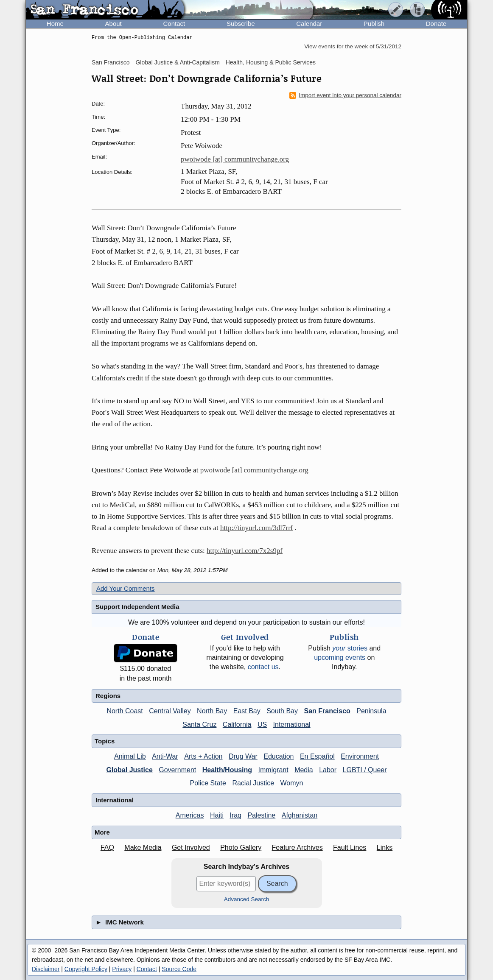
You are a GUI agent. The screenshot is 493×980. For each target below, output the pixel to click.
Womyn (292, 783)
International (292, 725)
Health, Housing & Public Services (271, 62)
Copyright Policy (86, 969)
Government (177, 770)
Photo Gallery (241, 847)
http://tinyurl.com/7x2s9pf (245, 551)
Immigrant (273, 770)
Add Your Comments (126, 588)
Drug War (243, 756)
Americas (190, 815)
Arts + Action (203, 756)
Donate (436, 24)
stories (350, 648)
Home (55, 24)
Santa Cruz (199, 725)
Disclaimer (46, 969)
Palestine (261, 815)
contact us (263, 667)
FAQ (107, 847)
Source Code (179, 969)
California (237, 725)
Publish (374, 24)
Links (385, 847)
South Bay (282, 711)
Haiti (217, 815)
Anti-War (165, 756)
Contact (174, 24)
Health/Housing (227, 770)
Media (304, 770)
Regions (108, 696)
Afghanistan (300, 815)
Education (279, 756)
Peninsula (371, 711)
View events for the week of (353, 46)
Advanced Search (247, 899)
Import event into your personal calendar (345, 95)
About (113, 24)
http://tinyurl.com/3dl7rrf (256, 528)
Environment (360, 756)
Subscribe (241, 24)
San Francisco (111, 62)
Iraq (235, 815)
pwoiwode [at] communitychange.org (235, 159)
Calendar (309, 24)
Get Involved (191, 847)
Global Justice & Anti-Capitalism (177, 62)
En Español (317, 756)
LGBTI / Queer (365, 770)
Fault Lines (350, 847)
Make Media (143, 847)
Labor (328, 770)
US (262, 725)
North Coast (125, 711)
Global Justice (129, 770)
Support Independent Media (137, 607)
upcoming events (340, 658)
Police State (208, 783)
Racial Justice (253, 783)
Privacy (122, 969)
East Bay (247, 711)
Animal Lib (130, 756)
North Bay (212, 711)
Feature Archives (297, 847)
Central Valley (170, 711)
